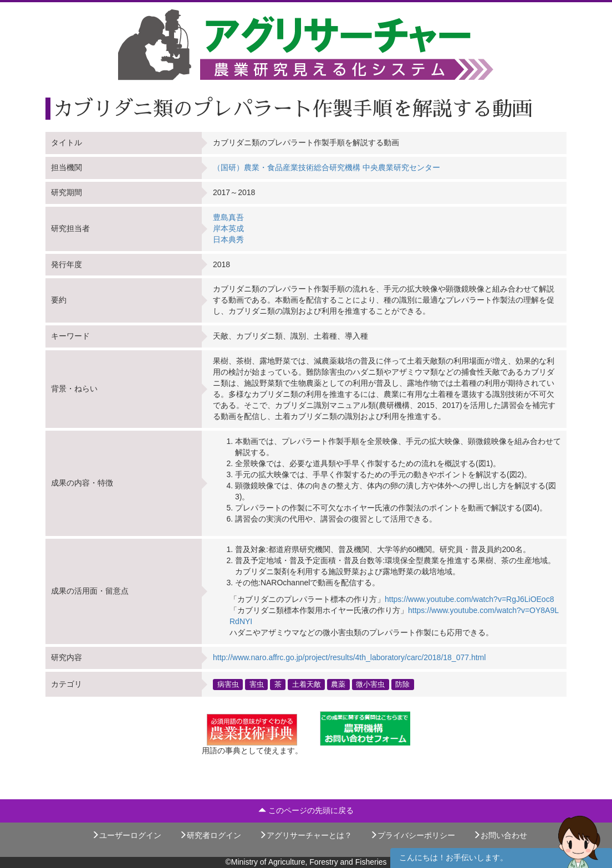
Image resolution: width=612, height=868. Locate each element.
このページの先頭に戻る (306, 810)
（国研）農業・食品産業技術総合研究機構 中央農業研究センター (327, 167)
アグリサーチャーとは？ (305, 835)
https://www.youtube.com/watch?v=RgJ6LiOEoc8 (469, 599)
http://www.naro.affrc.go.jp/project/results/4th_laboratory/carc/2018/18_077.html (349, 657)
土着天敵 (307, 684)
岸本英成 (228, 228)
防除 (402, 684)
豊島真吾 (228, 217)
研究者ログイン (210, 835)
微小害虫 (370, 684)
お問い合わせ (500, 835)
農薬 (338, 684)
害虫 (257, 684)
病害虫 (228, 684)
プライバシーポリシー (412, 835)
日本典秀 (228, 239)
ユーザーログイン (126, 835)
